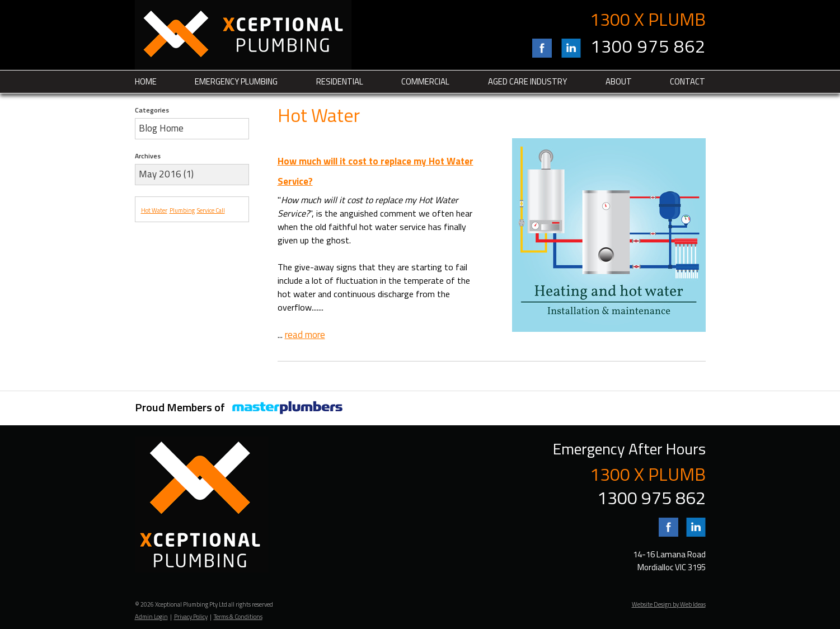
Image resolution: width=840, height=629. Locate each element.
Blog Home (161, 128)
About (619, 81)
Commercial (425, 81)
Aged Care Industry (527, 81)
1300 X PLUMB (648, 19)
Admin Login (151, 617)
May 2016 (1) (166, 174)
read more (305, 335)
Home (146, 81)
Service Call (211, 210)
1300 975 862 (648, 46)
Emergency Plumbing (236, 81)
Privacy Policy (191, 617)
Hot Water (154, 210)
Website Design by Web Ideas (669, 604)
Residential (340, 81)
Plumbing (182, 210)
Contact (688, 81)
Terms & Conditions (238, 617)
